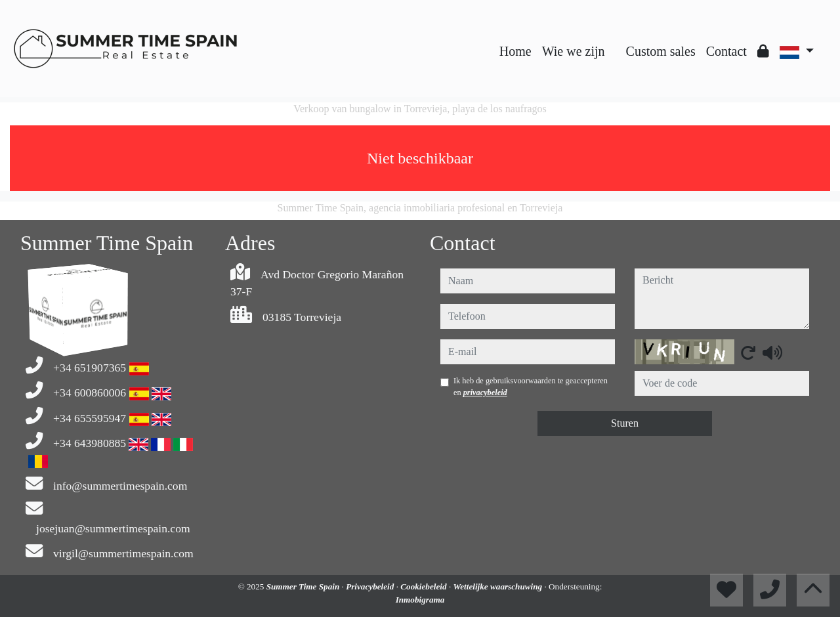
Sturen (625, 423)
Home (515, 51)
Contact (726, 51)
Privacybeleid (371, 586)
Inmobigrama (420, 600)
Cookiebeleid (425, 586)
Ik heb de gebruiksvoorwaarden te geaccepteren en (531, 387)
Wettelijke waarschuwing (498, 586)
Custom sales (661, 51)
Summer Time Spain (304, 586)
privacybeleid (485, 393)
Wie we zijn (574, 51)
